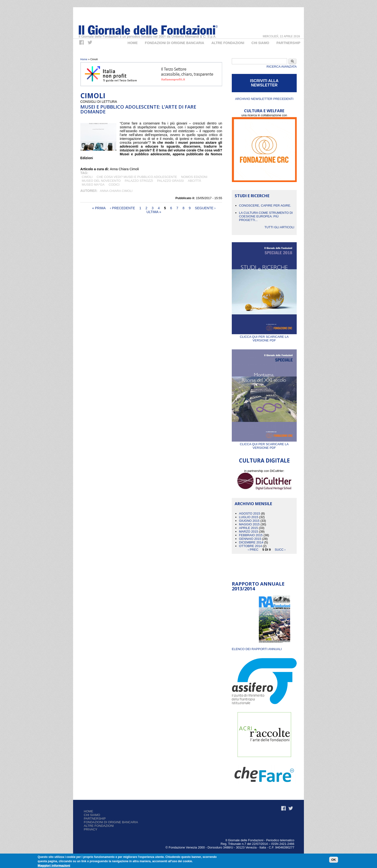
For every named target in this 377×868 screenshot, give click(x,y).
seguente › (205, 208)
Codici (114, 185)
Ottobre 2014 (250, 546)
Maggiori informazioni (54, 865)
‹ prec (253, 550)
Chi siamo (92, 815)
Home (133, 43)
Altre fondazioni (228, 43)
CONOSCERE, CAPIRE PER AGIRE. (265, 206)
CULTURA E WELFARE (264, 111)
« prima (99, 208)
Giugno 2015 (249, 521)
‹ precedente (122, 208)
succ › (280, 550)
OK (334, 860)
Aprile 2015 (248, 528)
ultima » (154, 212)
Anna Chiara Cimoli (116, 191)
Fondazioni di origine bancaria (175, 43)
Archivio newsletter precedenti (264, 99)
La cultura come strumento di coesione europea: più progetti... (266, 216)
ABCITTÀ (194, 181)
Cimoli (87, 177)
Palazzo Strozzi (139, 181)
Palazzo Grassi (170, 181)
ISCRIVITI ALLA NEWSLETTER (264, 83)
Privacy (91, 829)
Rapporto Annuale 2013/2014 (258, 586)
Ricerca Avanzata (282, 67)
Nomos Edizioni (194, 177)
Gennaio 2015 (250, 539)
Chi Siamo (260, 43)
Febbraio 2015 (251, 535)
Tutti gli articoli (279, 227)
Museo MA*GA (93, 185)
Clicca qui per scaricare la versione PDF (264, 337)
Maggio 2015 (249, 524)
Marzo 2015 (248, 532)
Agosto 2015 (250, 513)
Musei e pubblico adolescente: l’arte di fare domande (138, 109)
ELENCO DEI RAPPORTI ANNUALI (257, 649)
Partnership (288, 43)
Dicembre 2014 (251, 542)
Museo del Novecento (101, 181)
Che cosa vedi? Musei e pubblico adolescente (137, 177)
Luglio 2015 (249, 517)
